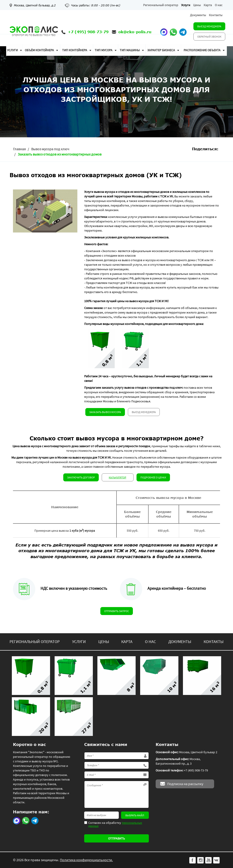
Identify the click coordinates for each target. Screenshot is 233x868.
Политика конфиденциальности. (86, 860)
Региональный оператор (161, 5)
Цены (197, 5)
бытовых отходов (202, 217)
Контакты (216, 15)
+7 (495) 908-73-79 (88, 32)
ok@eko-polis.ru (135, 32)
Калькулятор (118, 477)
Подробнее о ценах (153, 477)
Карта (208, 5)
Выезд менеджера (209, 26)
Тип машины (130, 50)
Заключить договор (81, 477)
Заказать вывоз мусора (105, 412)
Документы (198, 15)
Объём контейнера (39, 50)
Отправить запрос (117, 611)
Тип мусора (104, 50)
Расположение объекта (202, 50)
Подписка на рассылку (185, 784)
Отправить (116, 838)
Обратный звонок (209, 37)
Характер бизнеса (161, 50)
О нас (219, 5)
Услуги (186, 5)
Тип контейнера (75, 50)
